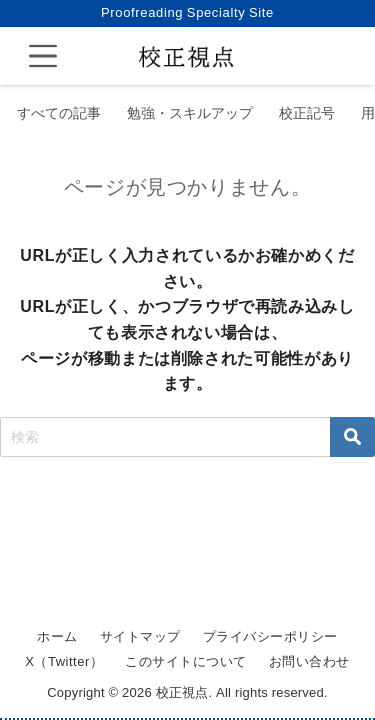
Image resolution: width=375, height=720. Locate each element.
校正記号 (307, 113)
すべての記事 (59, 113)
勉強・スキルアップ (190, 113)
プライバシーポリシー (270, 636)
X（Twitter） (64, 661)
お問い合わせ (309, 661)
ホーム (57, 636)
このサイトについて (186, 661)
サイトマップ (140, 636)
